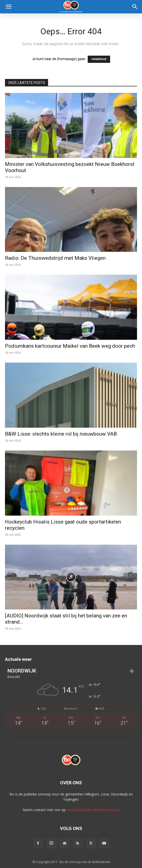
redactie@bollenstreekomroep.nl (93, 810)
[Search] (135, 7)
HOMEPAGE (99, 59)
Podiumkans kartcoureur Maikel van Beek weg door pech (70, 346)
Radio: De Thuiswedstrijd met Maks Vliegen (55, 258)
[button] (8, 7)
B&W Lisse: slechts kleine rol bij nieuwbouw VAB (61, 434)
